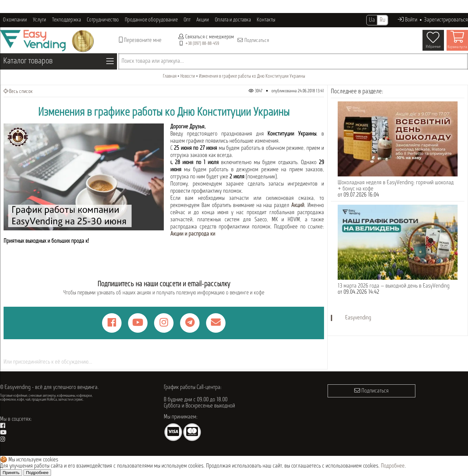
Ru (383, 20)
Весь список (18, 91)
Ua (372, 20)
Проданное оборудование (151, 20)
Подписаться (253, 40)
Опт (187, 20)
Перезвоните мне (140, 40)
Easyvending (358, 318)
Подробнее (393, 466)
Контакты (266, 20)
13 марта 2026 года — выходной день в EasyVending (394, 286)
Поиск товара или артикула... (153, 61)
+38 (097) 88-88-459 (202, 44)
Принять (11, 473)
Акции (203, 20)
